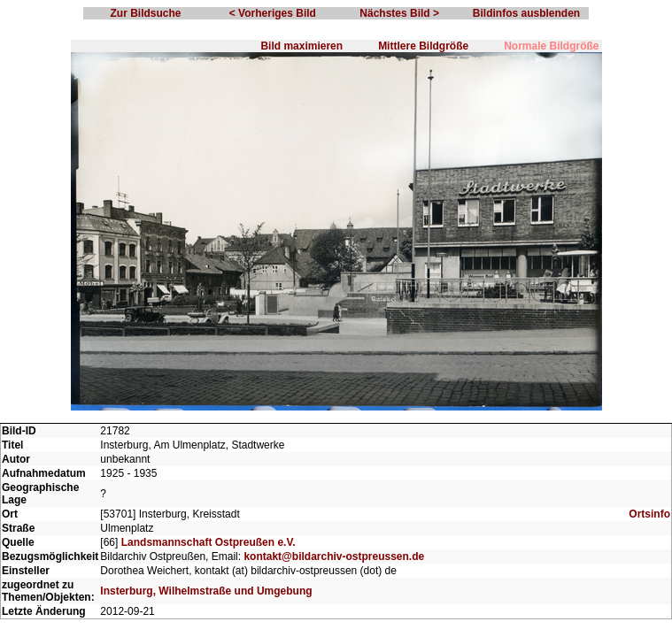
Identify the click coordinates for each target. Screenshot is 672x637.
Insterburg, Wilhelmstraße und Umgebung (206, 591)
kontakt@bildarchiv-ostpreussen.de (334, 556)
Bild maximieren (301, 46)
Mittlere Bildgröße (423, 46)
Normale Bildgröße (551, 46)
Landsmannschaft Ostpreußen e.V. (209, 542)
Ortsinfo (649, 514)
